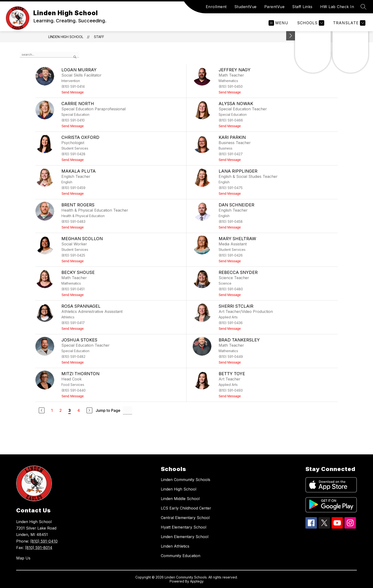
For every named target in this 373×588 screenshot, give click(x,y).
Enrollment (216, 7)
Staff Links (302, 7)
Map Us (23, 558)
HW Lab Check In (337, 7)
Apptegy (197, 581)
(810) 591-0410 (44, 541)
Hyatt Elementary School (184, 527)
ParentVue (275, 7)
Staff (99, 37)
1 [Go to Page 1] (52, 410)
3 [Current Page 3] (69, 410)
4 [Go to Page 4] (79, 410)
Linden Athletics (175, 546)
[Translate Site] (349, 23)
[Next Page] (89, 410)
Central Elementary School (185, 518)
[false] (49, 55)
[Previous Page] (42, 410)
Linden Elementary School (185, 537)
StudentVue (245, 7)
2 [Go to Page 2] (61, 410)
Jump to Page (108, 410)
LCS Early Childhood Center (186, 508)
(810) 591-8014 (39, 548)
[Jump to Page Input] (128, 410)
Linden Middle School (180, 499)
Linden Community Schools (186, 480)
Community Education (181, 556)
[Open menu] (278, 23)
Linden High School (66, 37)
